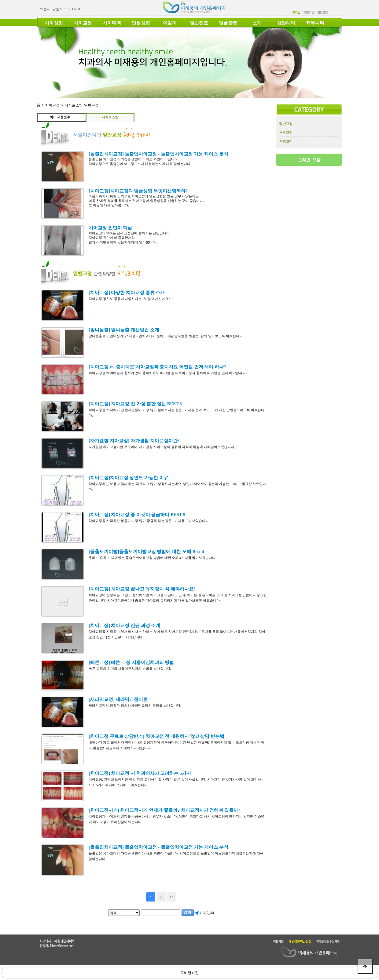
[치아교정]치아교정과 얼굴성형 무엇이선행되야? (138, 191)
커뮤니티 (315, 23)
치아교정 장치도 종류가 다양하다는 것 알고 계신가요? (130, 299)
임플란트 (228, 23)
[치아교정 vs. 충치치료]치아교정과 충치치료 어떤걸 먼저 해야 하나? (157, 367)
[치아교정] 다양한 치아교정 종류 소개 (127, 293)
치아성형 (54, 23)
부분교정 (286, 133)
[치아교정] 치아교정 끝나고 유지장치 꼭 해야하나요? (142, 589)
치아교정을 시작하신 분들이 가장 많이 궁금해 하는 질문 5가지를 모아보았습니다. (150, 521)
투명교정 (286, 141)
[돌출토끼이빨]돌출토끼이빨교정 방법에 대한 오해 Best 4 (146, 552)
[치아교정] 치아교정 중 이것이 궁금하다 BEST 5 (137, 515)
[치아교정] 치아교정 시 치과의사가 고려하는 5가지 (140, 773)
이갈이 (170, 23)
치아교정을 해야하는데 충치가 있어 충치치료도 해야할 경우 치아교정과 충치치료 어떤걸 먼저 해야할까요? (168, 373)
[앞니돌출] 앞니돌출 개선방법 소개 (124, 330)
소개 (257, 23)
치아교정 (83, 23)
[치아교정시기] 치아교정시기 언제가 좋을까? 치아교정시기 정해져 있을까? (164, 810)
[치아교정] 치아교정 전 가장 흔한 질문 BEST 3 (135, 404)
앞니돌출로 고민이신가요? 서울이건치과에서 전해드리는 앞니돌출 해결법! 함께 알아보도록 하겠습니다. (166, 336)
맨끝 (172, 897)
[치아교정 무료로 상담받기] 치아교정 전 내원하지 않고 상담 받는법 (156, 736)
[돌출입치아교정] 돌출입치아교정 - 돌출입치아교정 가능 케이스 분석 (158, 154)
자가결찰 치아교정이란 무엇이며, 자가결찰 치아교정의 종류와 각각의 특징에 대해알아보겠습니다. (162, 447)
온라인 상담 (309, 160)
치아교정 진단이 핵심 (110, 228)
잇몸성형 (141, 23)
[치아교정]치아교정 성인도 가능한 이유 (129, 478)
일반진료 (199, 23)
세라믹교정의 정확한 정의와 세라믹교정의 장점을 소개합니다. (135, 705)
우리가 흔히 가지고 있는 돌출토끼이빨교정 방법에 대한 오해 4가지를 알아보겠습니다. (153, 558)
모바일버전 (189, 973)
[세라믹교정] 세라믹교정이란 (118, 699)
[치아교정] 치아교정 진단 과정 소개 (124, 625)
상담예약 (286, 23)
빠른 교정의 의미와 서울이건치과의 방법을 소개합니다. (130, 669)
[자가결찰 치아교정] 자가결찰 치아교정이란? (134, 441)
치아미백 (112, 23)
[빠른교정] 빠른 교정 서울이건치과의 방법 (131, 662)
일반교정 (286, 124)
